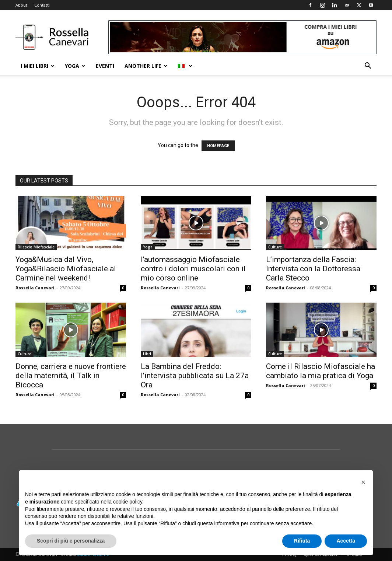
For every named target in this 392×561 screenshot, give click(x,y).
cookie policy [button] (128, 502)
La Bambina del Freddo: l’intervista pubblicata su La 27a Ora (195, 376)
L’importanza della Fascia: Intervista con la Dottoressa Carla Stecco (313, 269)
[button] (368, 67)
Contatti (42, 5)
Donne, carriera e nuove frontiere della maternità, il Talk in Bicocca (71, 376)
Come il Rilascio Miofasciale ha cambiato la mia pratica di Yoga (321, 371)
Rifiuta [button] (302, 541)
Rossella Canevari (35, 288)
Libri (147, 354)
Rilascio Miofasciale (36, 247)
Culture (275, 247)
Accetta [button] (346, 541)
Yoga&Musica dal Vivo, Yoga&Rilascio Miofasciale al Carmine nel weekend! (66, 269)
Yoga (75, 66)
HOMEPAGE (218, 146)
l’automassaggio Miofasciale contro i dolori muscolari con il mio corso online (193, 269)
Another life (146, 66)
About (21, 5)
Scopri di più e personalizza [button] (71, 541)
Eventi (105, 66)
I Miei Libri (37, 66)
